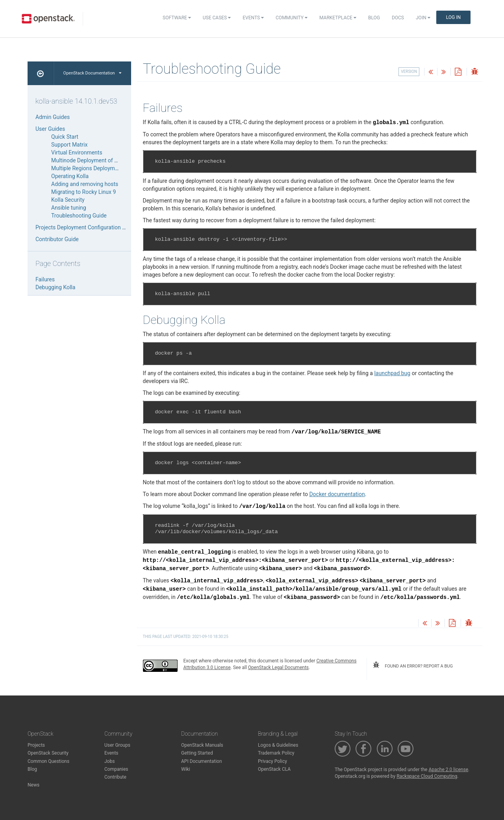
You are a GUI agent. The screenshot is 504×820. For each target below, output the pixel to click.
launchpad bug (392, 373)
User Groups (117, 745)
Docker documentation (337, 494)
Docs (398, 18)
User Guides (50, 129)
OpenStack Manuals (202, 745)
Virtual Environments (77, 152)
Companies (116, 769)
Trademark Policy (276, 753)
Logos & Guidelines (278, 745)
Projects (36, 745)
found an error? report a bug (413, 665)
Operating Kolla (70, 176)
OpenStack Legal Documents (278, 668)
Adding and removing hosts (85, 184)
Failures (45, 279)
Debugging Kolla (55, 287)
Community (292, 18)
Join (423, 18)
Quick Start (65, 137)
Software (177, 18)
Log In (453, 17)
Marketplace (338, 18)
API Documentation (202, 761)
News (33, 785)
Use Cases (217, 18)
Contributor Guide (57, 239)
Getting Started (197, 753)
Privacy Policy (272, 761)
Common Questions (48, 761)
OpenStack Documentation (92, 73)
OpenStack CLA (274, 769)
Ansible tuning (69, 208)
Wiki (186, 769)
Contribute (115, 777)
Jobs (109, 761)
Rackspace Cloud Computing (427, 776)
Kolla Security (68, 200)
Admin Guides (53, 117)
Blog (374, 18)
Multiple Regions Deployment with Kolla (100, 168)
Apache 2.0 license (448, 770)
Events (253, 18)
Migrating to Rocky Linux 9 (83, 192)
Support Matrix (69, 145)
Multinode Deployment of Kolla (89, 160)
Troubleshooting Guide (79, 216)
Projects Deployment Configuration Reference (91, 227)
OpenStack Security (48, 753)
